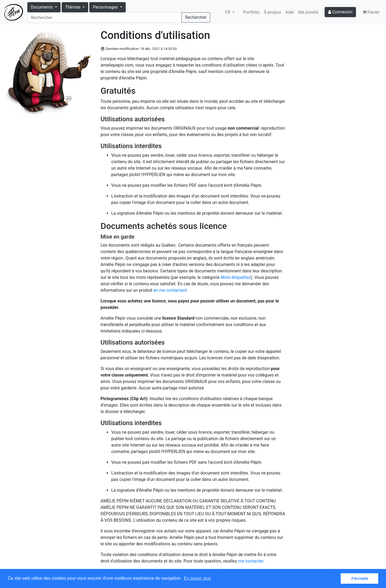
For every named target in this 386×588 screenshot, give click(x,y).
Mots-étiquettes (236, 277)
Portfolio (251, 12)
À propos (272, 12)
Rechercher (196, 17)
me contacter (250, 561)
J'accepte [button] (360, 578)
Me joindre (308, 12)
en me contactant (170, 290)
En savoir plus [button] (197, 578)
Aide (290, 12)
